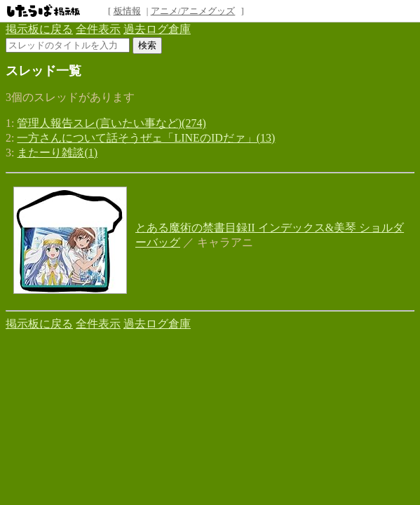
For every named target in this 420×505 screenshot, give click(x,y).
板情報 (127, 11)
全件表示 (98, 29)
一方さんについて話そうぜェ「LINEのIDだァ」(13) (146, 138)
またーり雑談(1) (57, 153)
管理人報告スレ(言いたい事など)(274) (111, 123)
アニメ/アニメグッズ (193, 11)
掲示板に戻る (39, 29)
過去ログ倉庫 (157, 29)
